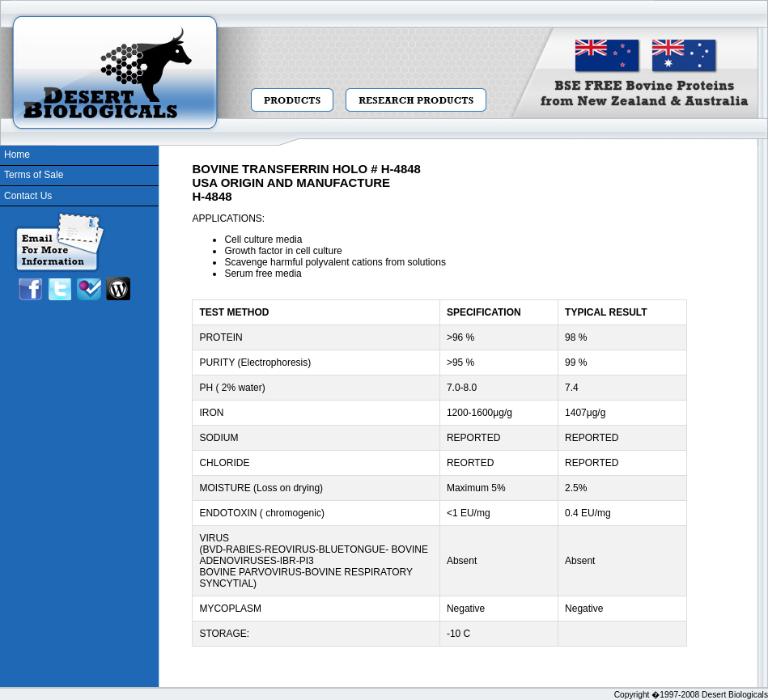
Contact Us (28, 196)
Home (17, 155)
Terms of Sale (34, 175)
